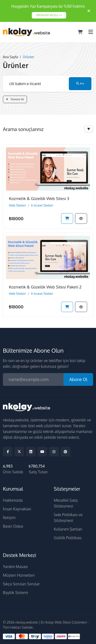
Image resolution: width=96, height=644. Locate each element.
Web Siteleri (17, 205)
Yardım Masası (15, 567)
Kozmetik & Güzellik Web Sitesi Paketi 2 (45, 287)
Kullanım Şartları (68, 529)
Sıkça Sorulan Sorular (21, 584)
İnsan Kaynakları (17, 509)
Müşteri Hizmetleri (19, 575)
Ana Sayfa (10, 57)
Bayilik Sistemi (15, 593)
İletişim (9, 518)
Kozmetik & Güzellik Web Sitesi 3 (39, 198)
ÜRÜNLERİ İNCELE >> (49, 15)
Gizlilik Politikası (68, 538)
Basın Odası (13, 526)
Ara (80, 83)
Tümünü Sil (15, 99)
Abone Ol (78, 379)
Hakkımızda (13, 500)
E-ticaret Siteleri (42, 205)
